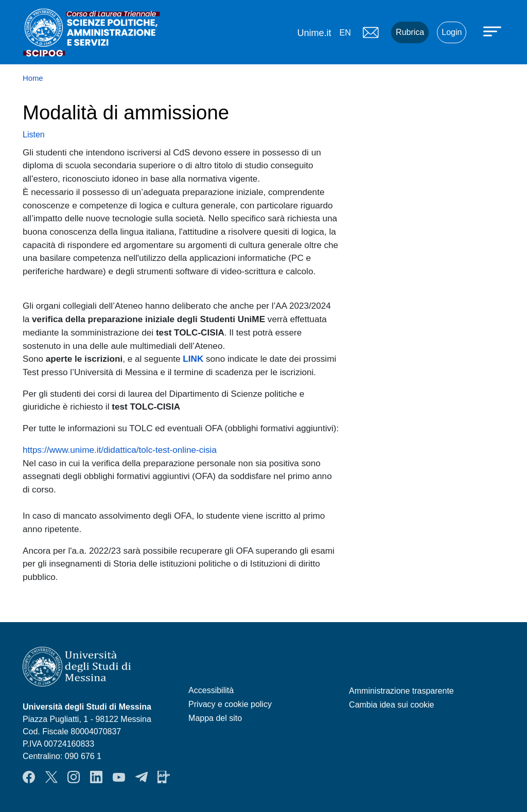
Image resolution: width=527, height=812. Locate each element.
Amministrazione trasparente (401, 691)
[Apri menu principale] (494, 31)
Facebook (29, 777)
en (345, 33)
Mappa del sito (215, 718)
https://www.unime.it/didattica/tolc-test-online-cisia (120, 450)
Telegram (142, 777)
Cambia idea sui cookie (391, 705)
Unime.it (314, 33)
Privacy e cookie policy (230, 704)
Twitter (51, 777)
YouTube (119, 777)
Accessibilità (211, 690)
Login (452, 32)
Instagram (74, 777)
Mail (371, 32)
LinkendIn (96, 777)
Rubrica (410, 32)
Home (33, 78)
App (164, 777)
